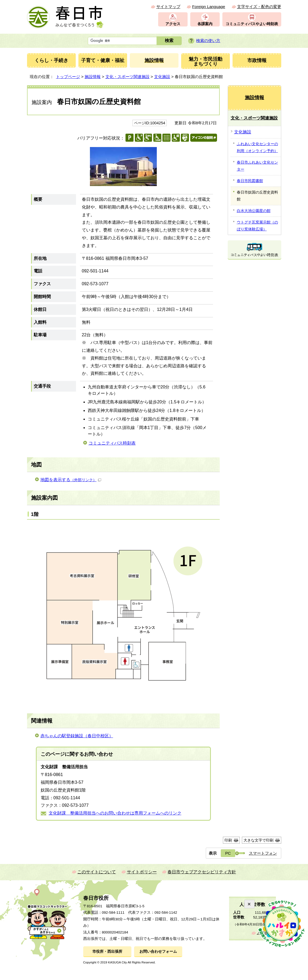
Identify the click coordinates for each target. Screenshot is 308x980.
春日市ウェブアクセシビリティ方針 (202, 872)
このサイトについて (97, 872)
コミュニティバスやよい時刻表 (252, 24)
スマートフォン (263, 853)
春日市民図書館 (250, 181)
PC (228, 853)
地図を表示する (71, 480)
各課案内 (205, 24)
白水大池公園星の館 (254, 211)
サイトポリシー (142, 872)
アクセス (173, 24)
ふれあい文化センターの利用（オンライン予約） (257, 147)
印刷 (228, 840)
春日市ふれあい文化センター (257, 166)
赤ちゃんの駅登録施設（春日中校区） (77, 736)
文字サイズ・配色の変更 (259, 7)
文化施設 (162, 77)
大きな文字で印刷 (258, 840)
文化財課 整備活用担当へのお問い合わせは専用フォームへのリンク (115, 813)
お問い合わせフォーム (158, 952)
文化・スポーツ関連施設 (128, 77)
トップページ (68, 77)
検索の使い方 (208, 40)
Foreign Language (209, 7)
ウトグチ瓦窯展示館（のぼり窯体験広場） (257, 226)
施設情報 (93, 77)
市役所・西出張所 (107, 952)
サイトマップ (168, 7)
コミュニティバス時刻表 (112, 443)
